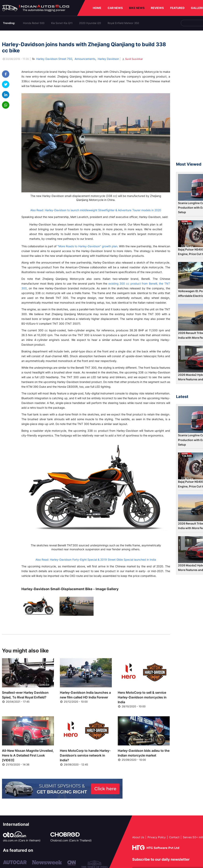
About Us (138, 837)
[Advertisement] (190, 98)
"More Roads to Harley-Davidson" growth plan (87, 246)
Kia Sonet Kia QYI (62, 23)
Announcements (85, 59)
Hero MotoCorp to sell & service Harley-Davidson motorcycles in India (142, 697)
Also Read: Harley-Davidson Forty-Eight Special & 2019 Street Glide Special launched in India (96, 560)
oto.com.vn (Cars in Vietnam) (22, 840)
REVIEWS (157, 8)
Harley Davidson (108, 59)
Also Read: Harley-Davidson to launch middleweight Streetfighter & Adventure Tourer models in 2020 (96, 210)
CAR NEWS (115, 8)
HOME (97, 8)
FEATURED (177, 8)
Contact (174, 837)
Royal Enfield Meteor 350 (123, 23)
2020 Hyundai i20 (90, 23)
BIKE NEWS (137, 8)
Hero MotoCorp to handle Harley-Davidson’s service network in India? (85, 755)
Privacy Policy (157, 837)
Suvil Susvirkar (132, 59)
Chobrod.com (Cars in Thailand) (71, 840)
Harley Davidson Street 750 (54, 59)
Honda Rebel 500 (34, 23)
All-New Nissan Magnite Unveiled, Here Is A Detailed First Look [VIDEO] (28, 755)
